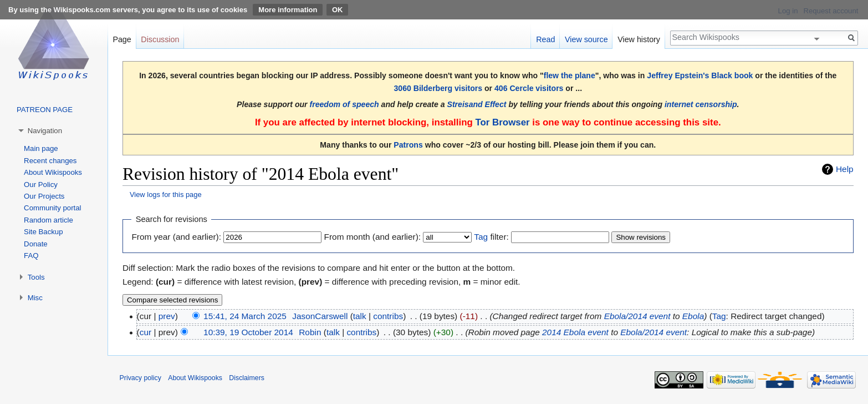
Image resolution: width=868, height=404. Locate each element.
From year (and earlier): (176, 237)
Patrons (408, 145)
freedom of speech (344, 104)
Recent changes (50, 161)
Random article (48, 220)
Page (122, 39)
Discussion (160, 39)
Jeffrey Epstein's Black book (700, 75)
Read (545, 39)
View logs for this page (166, 195)
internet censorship (701, 104)
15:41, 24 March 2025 (245, 316)
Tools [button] (36, 277)
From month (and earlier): (372, 237)
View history (639, 39)
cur (145, 332)
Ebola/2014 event (637, 316)
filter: (491, 237)
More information (288, 10)
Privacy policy (141, 378)
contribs (388, 316)
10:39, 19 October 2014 (248, 332)
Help (845, 169)
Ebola (693, 316)
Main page (41, 148)
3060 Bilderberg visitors (438, 88)
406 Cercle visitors (529, 88)
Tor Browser (502, 122)
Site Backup (43, 232)
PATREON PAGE (45, 110)
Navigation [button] (45, 131)
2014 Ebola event (575, 332)
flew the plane (570, 75)
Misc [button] (35, 298)
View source (586, 39)
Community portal (52, 208)
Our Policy (41, 185)
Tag (481, 237)
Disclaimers (247, 378)
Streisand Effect (477, 104)
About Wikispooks (53, 172)
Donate (36, 244)
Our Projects (44, 196)
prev (167, 316)
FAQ (31, 256)
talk (360, 316)
